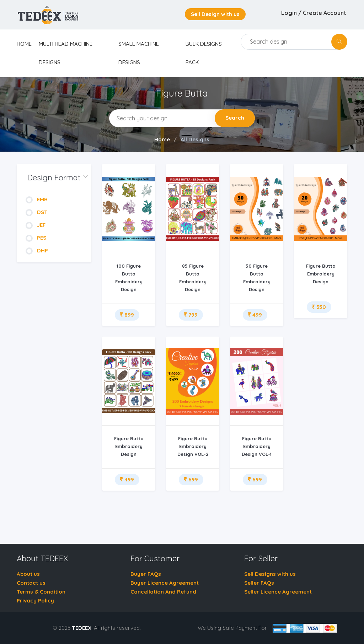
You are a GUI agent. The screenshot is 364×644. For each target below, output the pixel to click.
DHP (37, 250)
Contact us (31, 583)
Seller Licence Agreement (278, 592)
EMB (37, 199)
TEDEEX (82, 628)
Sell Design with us (215, 14)
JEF (36, 225)
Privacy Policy (35, 601)
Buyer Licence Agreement (165, 583)
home (24, 44)
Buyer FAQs (146, 574)
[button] (57, 178)
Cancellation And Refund (163, 592)
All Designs (195, 139)
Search (235, 118)
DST (37, 212)
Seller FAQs (259, 583)
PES (36, 238)
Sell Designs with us (270, 574)
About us (28, 574)
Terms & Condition (41, 592)
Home (162, 139)
